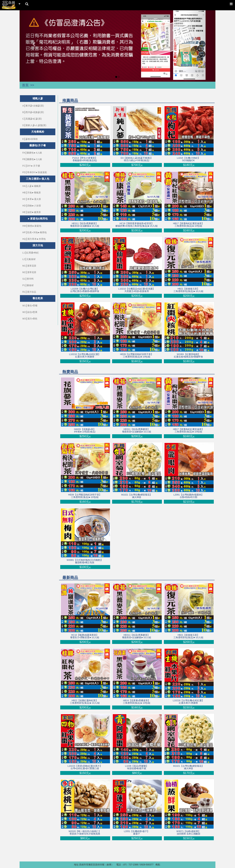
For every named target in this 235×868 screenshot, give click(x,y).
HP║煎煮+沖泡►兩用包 (35, 232)
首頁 (25, 85)
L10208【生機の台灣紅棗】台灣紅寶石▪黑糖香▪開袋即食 (85, 290)
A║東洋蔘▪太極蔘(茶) (33, 106)
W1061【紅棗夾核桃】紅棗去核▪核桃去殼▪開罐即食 (188, 356)
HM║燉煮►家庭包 (32, 226)
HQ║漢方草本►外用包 (34, 239)
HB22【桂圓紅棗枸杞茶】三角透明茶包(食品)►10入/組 (85, 702)
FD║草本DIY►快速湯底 (35, 172)
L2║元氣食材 (29, 259)
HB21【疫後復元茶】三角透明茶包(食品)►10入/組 (188, 290)
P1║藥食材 (28, 285)
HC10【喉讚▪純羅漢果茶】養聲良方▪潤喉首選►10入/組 (85, 636)
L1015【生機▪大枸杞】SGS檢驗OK (188, 159)
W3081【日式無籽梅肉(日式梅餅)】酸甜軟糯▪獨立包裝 (85, 561)
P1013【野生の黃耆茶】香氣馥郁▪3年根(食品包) (85, 159)
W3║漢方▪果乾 (30, 319)
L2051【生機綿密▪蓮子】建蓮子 (137, 833)
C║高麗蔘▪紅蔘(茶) (32, 119)
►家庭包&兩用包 (38, 219)
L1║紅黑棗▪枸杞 (31, 253)
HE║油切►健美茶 (32, 212)
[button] (34, 44)
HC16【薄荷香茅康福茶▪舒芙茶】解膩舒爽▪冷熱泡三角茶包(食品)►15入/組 (137, 225)
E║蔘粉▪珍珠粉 (30, 139)
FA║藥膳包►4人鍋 (32, 153)
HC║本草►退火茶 (32, 199)
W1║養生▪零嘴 (30, 306)
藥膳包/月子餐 (38, 145)
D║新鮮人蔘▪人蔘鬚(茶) (34, 125)
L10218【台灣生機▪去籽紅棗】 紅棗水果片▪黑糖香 (85, 356)
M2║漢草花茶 (29, 272)
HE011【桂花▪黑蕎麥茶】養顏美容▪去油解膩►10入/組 (85, 225)
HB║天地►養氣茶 (32, 193)
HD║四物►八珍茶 (32, 206)
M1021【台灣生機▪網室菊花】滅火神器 (137, 496)
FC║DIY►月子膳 (31, 166)
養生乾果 (38, 298)
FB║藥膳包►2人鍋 (32, 159)
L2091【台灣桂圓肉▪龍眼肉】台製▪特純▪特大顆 (188, 496)
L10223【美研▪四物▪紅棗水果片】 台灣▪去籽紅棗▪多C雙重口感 (85, 767)
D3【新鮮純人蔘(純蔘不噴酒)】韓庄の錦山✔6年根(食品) (137, 159)
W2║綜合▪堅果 (30, 312)
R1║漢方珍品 (29, 292)
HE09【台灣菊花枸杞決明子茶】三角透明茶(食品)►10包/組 (137, 356)
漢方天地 (38, 245)
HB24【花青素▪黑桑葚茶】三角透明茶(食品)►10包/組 (137, 702)
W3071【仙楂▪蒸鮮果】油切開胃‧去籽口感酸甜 (188, 833)
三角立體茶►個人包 (38, 179)
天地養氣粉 (38, 132)
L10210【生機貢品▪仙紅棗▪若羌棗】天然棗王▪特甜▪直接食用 (137, 290)
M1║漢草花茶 (29, 266)
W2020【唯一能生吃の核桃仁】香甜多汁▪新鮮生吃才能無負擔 (85, 833)
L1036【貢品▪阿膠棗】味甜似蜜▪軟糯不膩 (137, 767)
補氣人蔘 (38, 98)
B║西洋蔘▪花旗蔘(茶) (33, 112)
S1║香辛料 (28, 279)
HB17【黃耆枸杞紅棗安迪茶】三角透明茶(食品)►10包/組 (188, 225)
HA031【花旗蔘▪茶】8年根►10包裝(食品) (85, 430)
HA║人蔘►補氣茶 (32, 186)
